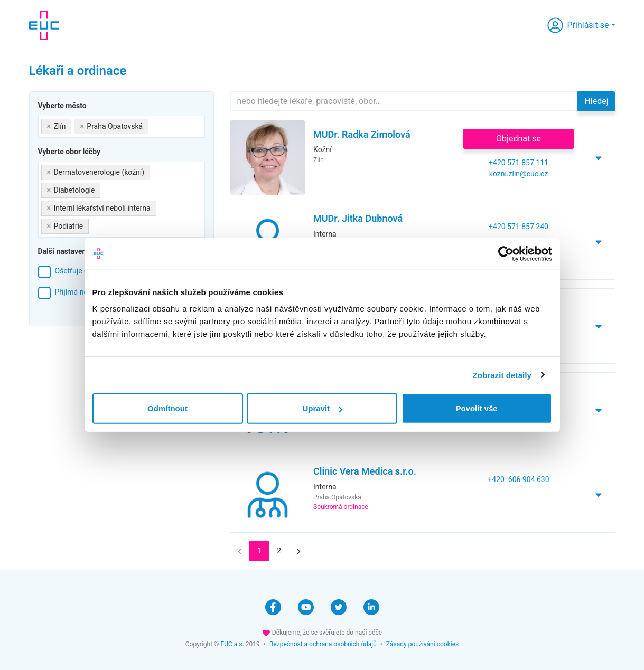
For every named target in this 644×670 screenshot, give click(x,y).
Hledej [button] (596, 101)
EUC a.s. (232, 644)
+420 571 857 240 (519, 227)
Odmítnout (167, 408)
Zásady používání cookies (422, 644)
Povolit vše (476, 408)
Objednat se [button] (519, 139)
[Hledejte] (404, 101)
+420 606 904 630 (518, 479)
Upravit (322, 408)
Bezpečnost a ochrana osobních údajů (323, 644)
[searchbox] (154, 124)
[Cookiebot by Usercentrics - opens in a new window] (506, 253)
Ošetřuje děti (76, 271)
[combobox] (122, 127)
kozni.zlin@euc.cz (519, 174)
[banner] (44, 25)
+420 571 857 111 (519, 163)
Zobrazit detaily (502, 375)
